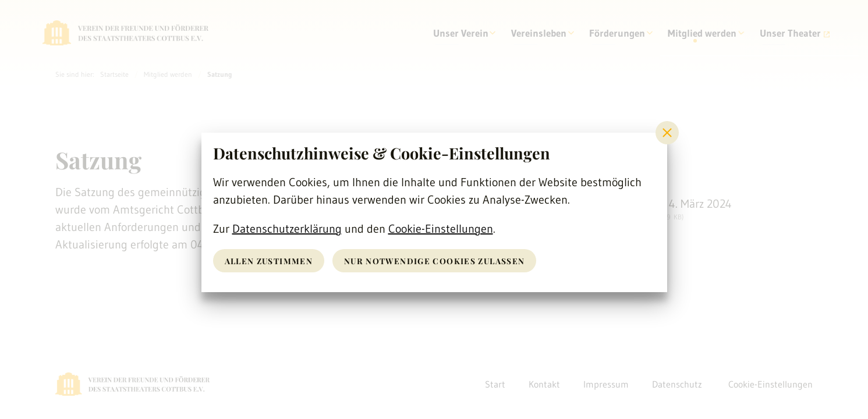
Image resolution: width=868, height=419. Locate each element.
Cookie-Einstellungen (441, 229)
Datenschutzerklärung (287, 229)
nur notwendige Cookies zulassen (438, 260)
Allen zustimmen (270, 260)
